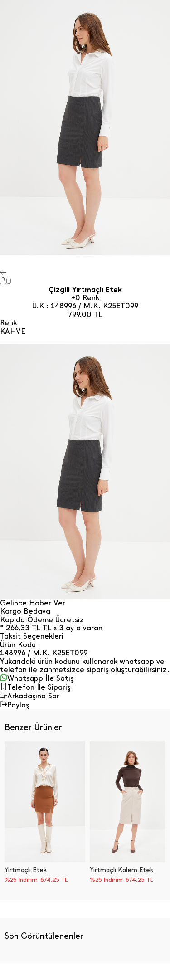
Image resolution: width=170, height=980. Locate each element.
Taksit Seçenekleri (32, 636)
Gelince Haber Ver (33, 603)
